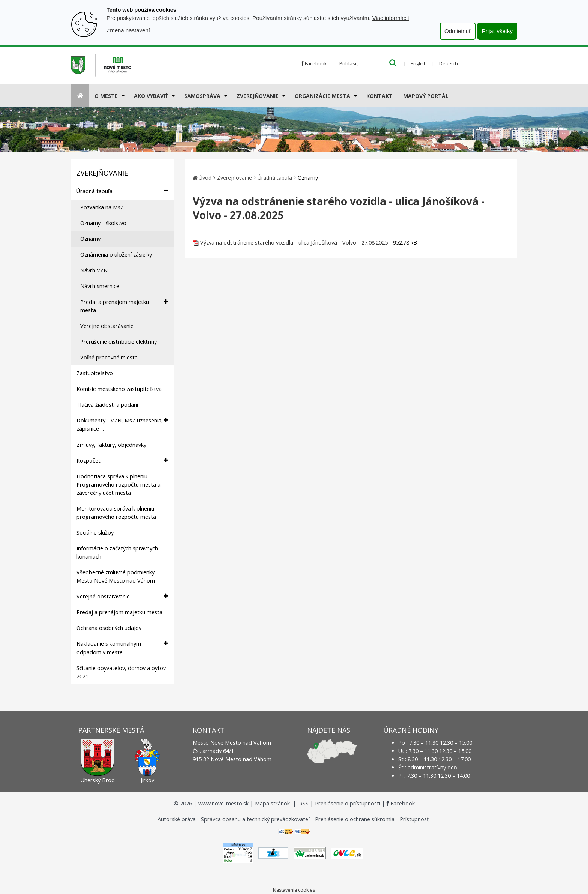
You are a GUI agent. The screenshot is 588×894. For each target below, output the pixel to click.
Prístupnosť (414, 819)
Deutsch (448, 63)
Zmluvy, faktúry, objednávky (111, 445)
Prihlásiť (349, 63)
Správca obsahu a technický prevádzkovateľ (255, 819)
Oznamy (90, 239)
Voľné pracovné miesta (109, 357)
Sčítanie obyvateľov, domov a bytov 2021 (121, 672)
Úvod (205, 178)
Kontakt (379, 96)
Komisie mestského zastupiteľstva (119, 389)
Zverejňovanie (258, 96)
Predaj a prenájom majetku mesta (124, 306)
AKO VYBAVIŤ (151, 96)
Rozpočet (122, 461)
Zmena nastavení (128, 30)
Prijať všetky (497, 31)
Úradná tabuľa (122, 191)
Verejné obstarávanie (107, 326)
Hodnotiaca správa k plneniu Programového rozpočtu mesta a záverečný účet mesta (118, 485)
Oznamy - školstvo (103, 223)
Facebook (314, 63)
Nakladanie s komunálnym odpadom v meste (122, 648)
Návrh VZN (94, 270)
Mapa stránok (272, 803)
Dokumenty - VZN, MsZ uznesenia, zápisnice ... (122, 424)
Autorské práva (177, 819)
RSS (305, 803)
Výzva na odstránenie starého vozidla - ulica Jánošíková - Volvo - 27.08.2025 (294, 243)
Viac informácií (391, 18)
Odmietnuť (458, 31)
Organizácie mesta (322, 96)
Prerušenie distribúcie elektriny (118, 342)
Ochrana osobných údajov (109, 628)
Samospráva (202, 96)
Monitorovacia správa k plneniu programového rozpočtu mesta (116, 513)
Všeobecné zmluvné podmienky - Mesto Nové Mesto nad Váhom (117, 576)
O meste (106, 96)
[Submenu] (122, 96)
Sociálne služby (95, 533)
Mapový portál (426, 96)
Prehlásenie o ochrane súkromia (355, 819)
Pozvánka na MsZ (102, 207)
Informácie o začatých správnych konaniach (117, 552)
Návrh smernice (100, 286)
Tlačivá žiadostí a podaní (107, 405)
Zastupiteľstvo (95, 373)
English (419, 63)
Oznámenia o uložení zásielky (116, 255)
